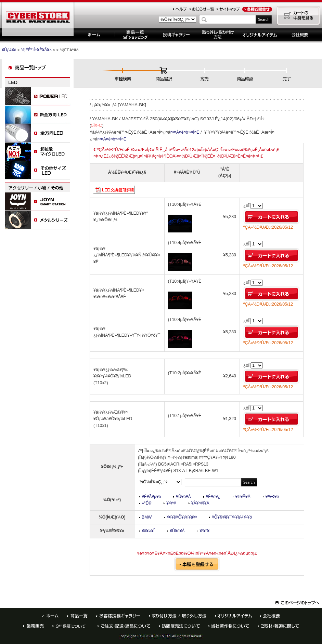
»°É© (146, 503)
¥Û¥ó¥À (183, 497)
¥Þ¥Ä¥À (243, 497)
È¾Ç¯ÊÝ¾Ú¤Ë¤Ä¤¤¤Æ (71, 626)
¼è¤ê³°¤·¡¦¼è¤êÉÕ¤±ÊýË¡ (218, 35)
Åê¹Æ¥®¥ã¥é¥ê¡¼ (177, 35)
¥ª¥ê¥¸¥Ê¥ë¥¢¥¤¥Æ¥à (259, 35)
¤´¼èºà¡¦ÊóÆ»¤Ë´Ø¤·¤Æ (278, 626)
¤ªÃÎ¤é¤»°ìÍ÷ (202, 9)
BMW (147, 517)
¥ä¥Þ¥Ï (148, 531)
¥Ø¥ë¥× (180, 9)
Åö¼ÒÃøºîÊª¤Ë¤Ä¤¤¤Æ (229, 626)
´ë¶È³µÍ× (300, 35)
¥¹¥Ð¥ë (272, 497)
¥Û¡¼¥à (94, 35)
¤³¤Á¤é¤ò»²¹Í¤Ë (185, 132)
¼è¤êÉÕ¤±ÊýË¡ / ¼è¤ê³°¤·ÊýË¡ (178, 616)
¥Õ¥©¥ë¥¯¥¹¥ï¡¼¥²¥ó (232, 517)
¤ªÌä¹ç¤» (257, 9)
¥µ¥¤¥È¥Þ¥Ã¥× (228, 9)
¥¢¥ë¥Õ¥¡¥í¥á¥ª (182, 517)
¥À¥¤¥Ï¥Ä (200, 503)
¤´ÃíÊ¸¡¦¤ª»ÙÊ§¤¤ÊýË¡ (124, 626)
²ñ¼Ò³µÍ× (270, 616)
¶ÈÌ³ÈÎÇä (33, 626)
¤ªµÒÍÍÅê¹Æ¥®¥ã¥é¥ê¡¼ (118, 616)
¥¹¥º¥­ (171, 503)
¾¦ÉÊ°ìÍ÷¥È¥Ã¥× (36, 50)
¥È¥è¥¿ (213, 497)
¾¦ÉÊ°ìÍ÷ (77, 616)
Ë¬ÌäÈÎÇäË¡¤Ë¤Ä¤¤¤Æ (179, 626)
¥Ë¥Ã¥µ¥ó (151, 497)
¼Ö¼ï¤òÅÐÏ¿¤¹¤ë (197, 564)
